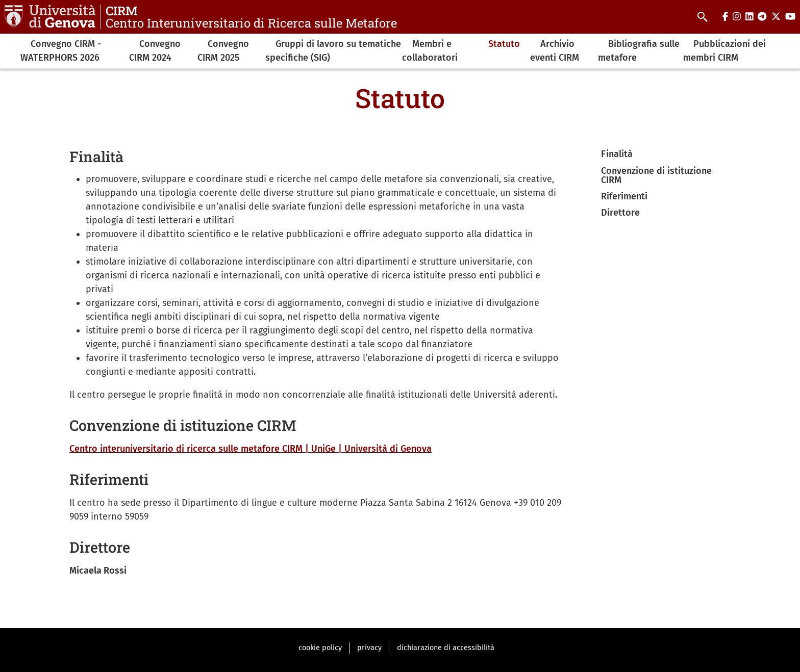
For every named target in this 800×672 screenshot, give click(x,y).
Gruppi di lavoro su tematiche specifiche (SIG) (333, 51)
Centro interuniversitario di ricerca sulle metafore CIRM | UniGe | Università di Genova (251, 449)
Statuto (504, 44)
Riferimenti (624, 196)
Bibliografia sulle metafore (639, 51)
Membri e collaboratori (430, 51)
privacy (369, 648)
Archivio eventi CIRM (555, 51)
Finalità (617, 154)
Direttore (620, 213)
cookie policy (320, 648)
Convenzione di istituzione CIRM (656, 175)
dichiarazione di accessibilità (446, 648)
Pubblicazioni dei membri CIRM (724, 51)
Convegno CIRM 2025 (223, 51)
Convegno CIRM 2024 (155, 51)
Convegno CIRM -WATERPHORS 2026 (61, 51)
